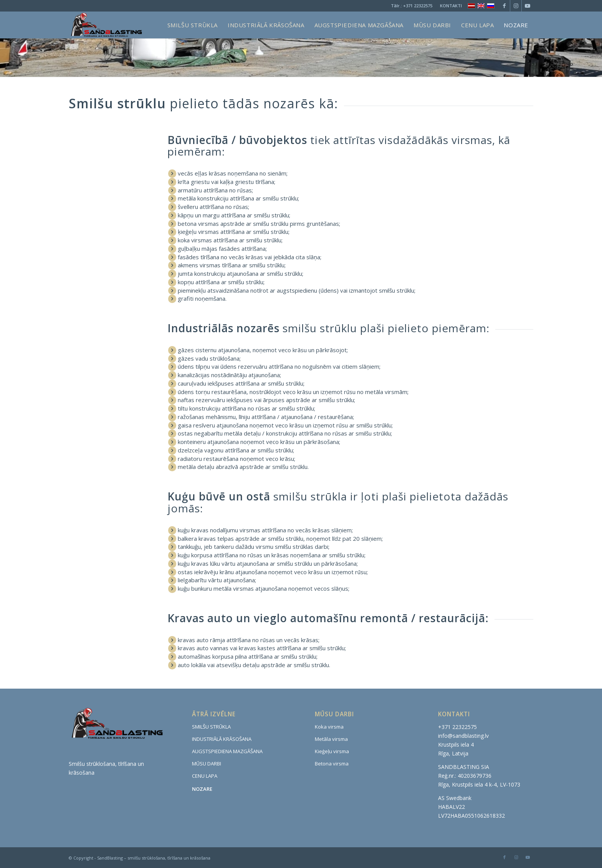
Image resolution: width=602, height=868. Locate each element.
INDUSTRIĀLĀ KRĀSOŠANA (222, 739)
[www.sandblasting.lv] (106, 25)
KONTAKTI (451, 6)
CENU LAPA (205, 776)
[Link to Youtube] (528, 6)
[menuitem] (449, 6)
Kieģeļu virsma (332, 751)
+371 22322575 (418, 6)
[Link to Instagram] (516, 6)
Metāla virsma (331, 739)
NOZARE (202, 789)
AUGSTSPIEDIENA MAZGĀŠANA (227, 751)
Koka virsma (329, 727)
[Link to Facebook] (504, 6)
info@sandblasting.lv (463, 736)
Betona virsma (332, 764)
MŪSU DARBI (207, 764)
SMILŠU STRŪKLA (211, 727)
